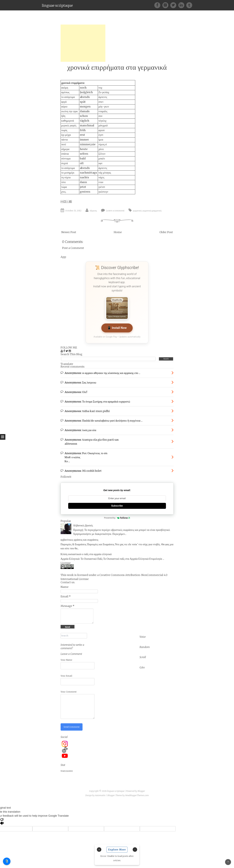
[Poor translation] (2, 821)
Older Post (166, 232)
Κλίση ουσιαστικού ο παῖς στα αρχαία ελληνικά (86, 554)
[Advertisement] (83, 43)
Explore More (117, 850)
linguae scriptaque (57, 5)
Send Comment (72, 727)
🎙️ (7, 861)
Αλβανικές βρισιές (83, 525)
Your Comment (69, 692)
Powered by (117, 518)
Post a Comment (73, 248)
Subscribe (117, 506)
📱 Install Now (117, 328)
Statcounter (67, 771)
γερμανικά (137, 211)
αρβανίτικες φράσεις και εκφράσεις (80, 540)
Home (118, 232)
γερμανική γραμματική (152, 211)
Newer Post (69, 232)
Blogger (141, 791)
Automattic (100, 795)
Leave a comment (115, 211)
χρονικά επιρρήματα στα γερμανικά (117, 67)
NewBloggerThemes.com (137, 795)
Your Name (66, 660)
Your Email (66, 676)
